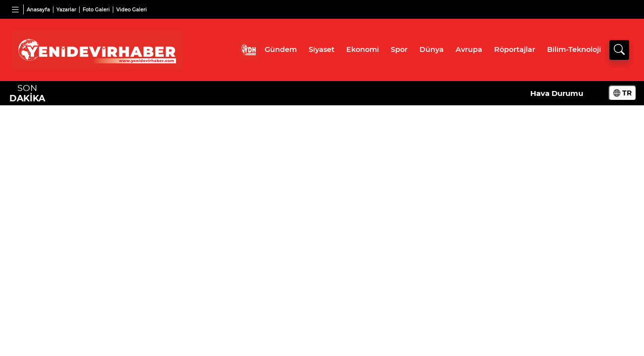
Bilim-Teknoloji (574, 49)
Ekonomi (363, 49)
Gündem (281, 49)
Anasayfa (38, 10)
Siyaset (322, 49)
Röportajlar (515, 49)
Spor (399, 49)
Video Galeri (132, 10)
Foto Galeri (96, 10)
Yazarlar (66, 10)
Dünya (432, 49)
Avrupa (469, 49)
